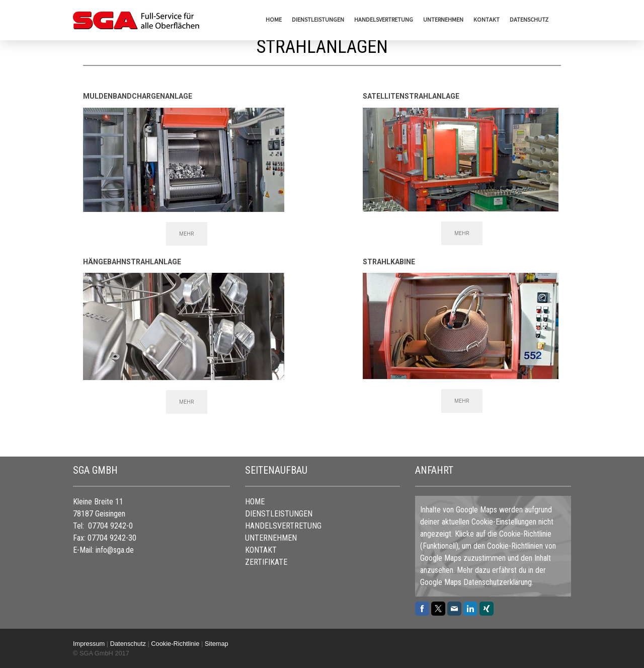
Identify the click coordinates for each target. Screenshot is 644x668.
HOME (274, 19)
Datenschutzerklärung (498, 582)
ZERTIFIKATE (266, 562)
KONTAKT (487, 19)
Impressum (89, 644)
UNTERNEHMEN (443, 19)
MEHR (187, 234)
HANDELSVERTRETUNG (384, 19)
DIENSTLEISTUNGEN (318, 19)
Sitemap (217, 644)
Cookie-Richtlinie (525, 534)
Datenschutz (529, 19)
